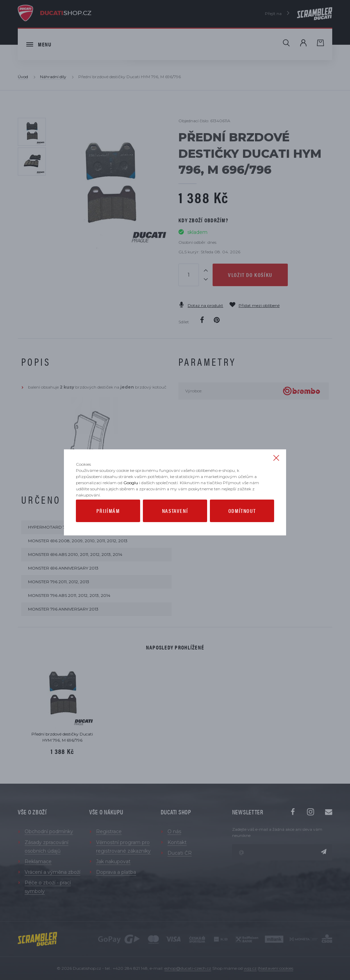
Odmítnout (242, 525)
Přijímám (108, 525)
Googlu (131, 497)
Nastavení (175, 525)
